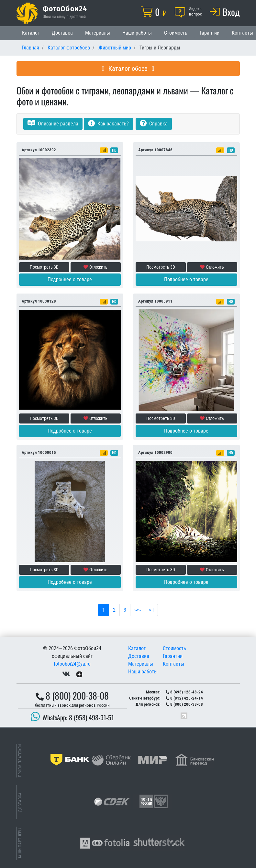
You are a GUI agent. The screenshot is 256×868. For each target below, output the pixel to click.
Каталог (31, 33)
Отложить (95, 267)
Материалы (98, 33)
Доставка (62, 33)
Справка (154, 124)
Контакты (173, 664)
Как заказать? (108, 124)
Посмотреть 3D (44, 267)
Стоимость (176, 33)
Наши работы (137, 33)
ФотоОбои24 (65, 8)
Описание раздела (53, 124)
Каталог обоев (128, 69)
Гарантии (210, 33)
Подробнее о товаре (70, 279)
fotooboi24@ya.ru (72, 664)
